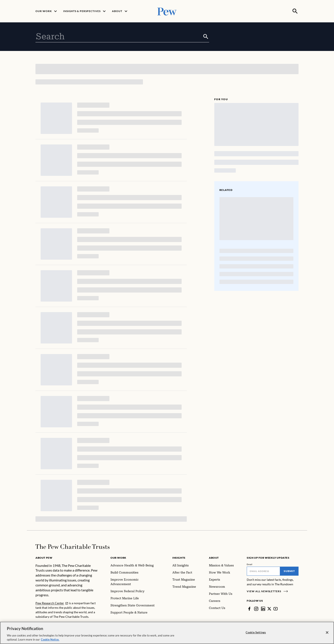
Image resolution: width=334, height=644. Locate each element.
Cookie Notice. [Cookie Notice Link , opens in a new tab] (50, 639)
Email (250, 564)
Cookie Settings (256, 632)
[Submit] (206, 37)
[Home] (73, 547)
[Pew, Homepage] (167, 11)
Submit (289, 571)
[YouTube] (276, 609)
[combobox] (119, 37)
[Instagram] (256, 609)
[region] (167, 633)
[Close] (327, 633)
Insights (179, 558)
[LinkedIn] (263, 609)
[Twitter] (269, 609)
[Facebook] (249, 609)
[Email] (263, 571)
